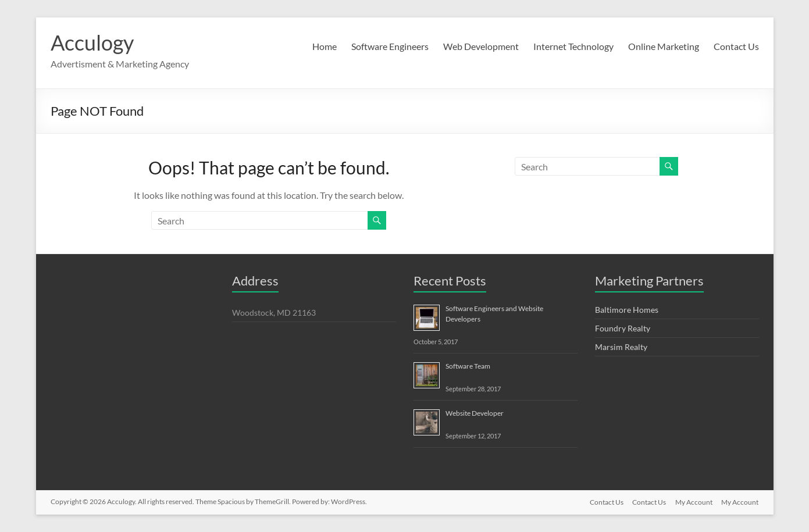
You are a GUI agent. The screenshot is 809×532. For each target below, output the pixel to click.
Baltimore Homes (627, 310)
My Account (694, 501)
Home (325, 46)
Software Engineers (390, 46)
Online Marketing (664, 46)
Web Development (481, 46)
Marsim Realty (621, 347)
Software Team (468, 366)
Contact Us (736, 46)
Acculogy (92, 42)
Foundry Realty (623, 328)
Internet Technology (573, 46)
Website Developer (475, 413)
